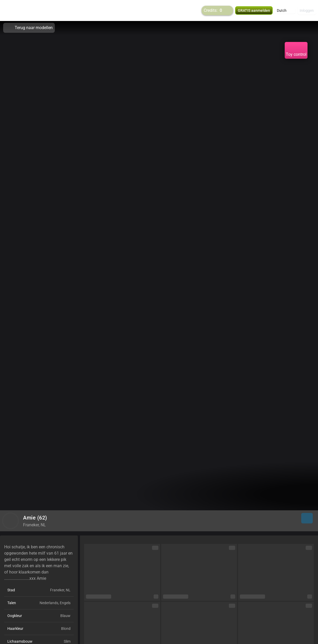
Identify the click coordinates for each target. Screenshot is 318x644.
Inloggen (307, 10)
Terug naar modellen (29, 28)
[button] (285, 10)
